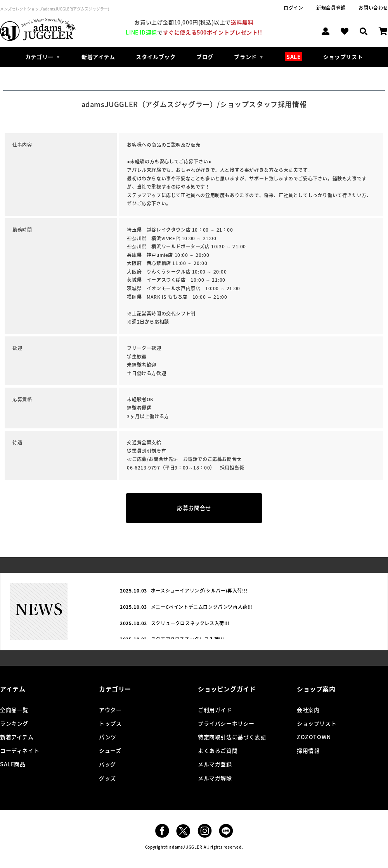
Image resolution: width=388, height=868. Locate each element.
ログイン (293, 8)
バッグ (107, 764)
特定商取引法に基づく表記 (232, 737)
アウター (110, 710)
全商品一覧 (14, 710)
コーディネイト (20, 750)
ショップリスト (343, 57)
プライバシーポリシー (226, 723)
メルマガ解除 (215, 778)
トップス (110, 723)
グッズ (107, 778)
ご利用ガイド (215, 710)
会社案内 (308, 710)
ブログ (205, 57)
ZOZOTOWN (314, 737)
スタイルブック (156, 57)
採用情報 (308, 750)
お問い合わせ (373, 8)
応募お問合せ (194, 508)
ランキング (14, 723)
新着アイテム (98, 57)
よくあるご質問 (218, 750)
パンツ (108, 737)
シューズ (110, 750)
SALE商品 (13, 764)
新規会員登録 (331, 8)
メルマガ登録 (215, 764)
